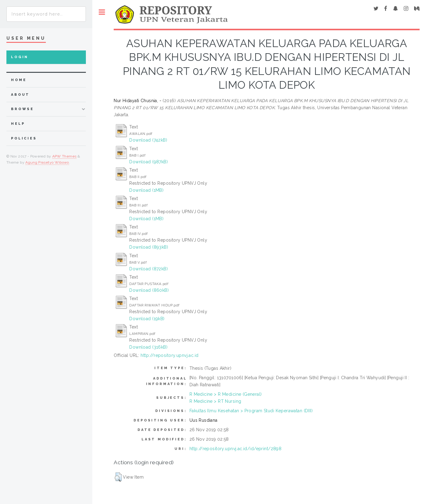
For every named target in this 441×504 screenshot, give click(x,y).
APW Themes (64, 156)
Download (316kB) (148, 347)
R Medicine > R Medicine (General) (226, 394)
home (19, 80)
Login (20, 57)
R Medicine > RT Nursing (215, 401)
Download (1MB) (146, 190)
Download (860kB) (149, 290)
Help (18, 124)
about (20, 95)
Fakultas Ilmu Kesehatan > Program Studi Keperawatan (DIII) (251, 411)
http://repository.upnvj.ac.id (169, 355)
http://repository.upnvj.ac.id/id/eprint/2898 (235, 449)
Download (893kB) (149, 247)
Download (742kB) (148, 140)
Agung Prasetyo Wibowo (47, 162)
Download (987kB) (149, 162)
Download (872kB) (149, 269)
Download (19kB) (147, 319)
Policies (24, 138)
